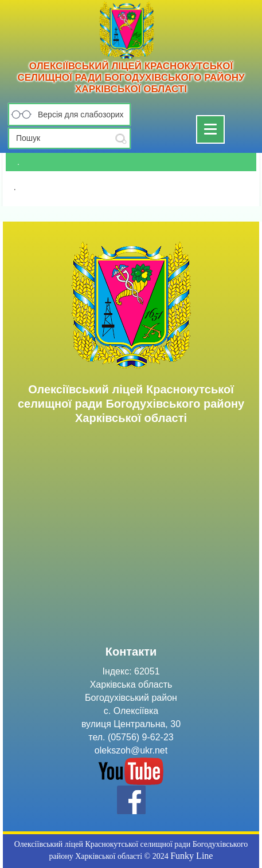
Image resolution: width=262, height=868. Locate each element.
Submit (121, 139)
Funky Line (191, 856)
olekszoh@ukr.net (131, 750)
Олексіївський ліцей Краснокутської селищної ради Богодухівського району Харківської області (131, 78)
